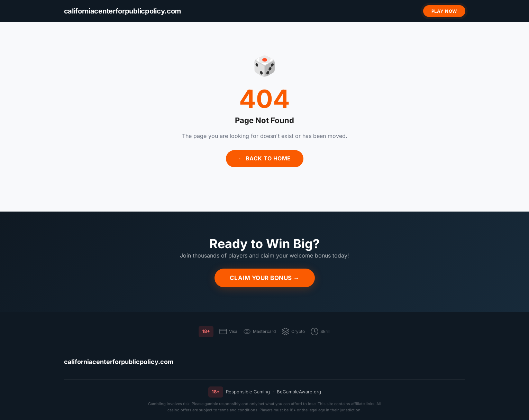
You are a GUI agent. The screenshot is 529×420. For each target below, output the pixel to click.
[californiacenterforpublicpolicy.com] (123, 11)
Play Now (444, 11)
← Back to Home (265, 158)
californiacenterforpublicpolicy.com (119, 362)
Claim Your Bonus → (265, 278)
